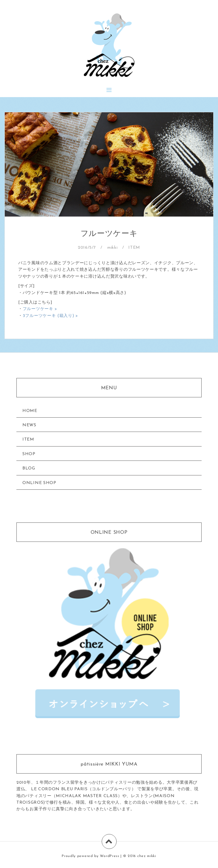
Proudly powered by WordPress (91, 856)
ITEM (134, 248)
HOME (30, 411)
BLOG (29, 468)
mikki (113, 248)
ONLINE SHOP (39, 483)
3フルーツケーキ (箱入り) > (50, 316)
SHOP (29, 454)
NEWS (29, 425)
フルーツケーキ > (40, 309)
